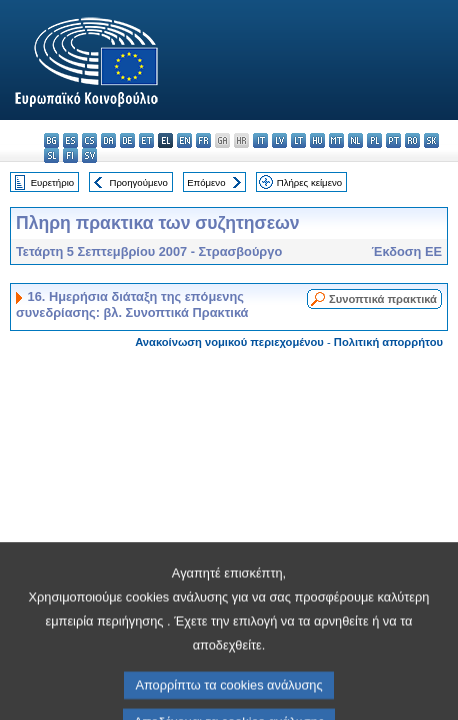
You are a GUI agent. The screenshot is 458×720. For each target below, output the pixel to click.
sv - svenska (89, 155)
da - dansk (108, 140)
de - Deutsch (127, 140)
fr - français (203, 140)
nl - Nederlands (355, 140)
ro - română (412, 140)
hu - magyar (317, 140)
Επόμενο (206, 182)
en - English (184, 140)
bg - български (51, 140)
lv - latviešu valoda (279, 140)
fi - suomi (70, 155)
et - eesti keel (146, 140)
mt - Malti (336, 140)
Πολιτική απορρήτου (388, 342)
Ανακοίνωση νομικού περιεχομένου (229, 342)
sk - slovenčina (431, 140)
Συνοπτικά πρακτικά (383, 299)
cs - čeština (89, 140)
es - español (70, 140)
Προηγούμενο (138, 182)
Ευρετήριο (52, 182)
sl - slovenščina (51, 155)
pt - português (393, 140)
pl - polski (374, 140)
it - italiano (260, 140)
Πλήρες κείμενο (309, 182)
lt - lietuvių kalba (298, 140)
